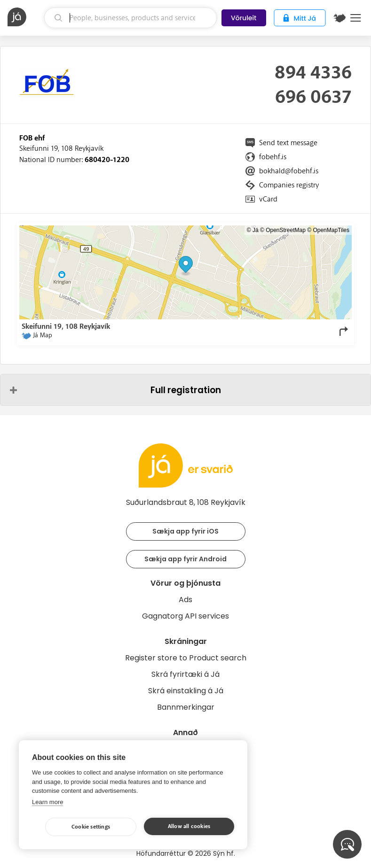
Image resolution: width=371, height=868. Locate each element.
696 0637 (313, 97)
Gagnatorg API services (185, 616)
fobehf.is (273, 157)
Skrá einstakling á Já (186, 691)
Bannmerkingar (186, 707)
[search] (130, 18)
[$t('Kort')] (339, 18)
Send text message (288, 143)
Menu (356, 18)
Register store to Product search (186, 658)
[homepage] (25, 17)
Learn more (47, 802)
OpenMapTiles (331, 230)
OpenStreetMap (286, 230)
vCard (268, 199)
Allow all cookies (189, 826)
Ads (185, 600)
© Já (253, 230)
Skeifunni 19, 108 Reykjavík (61, 148)
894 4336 (313, 73)
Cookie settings (91, 827)
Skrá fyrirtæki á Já (185, 674)
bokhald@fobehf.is (289, 171)
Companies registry (289, 185)
